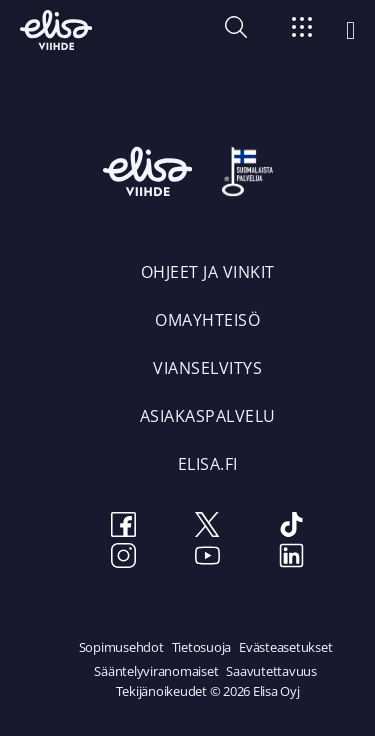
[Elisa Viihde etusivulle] (56, 30)
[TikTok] (292, 527)
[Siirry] (302, 30)
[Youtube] (208, 558)
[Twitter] (208, 527)
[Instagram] (124, 558)
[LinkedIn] (292, 558)
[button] (236, 32)
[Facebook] (124, 527)
